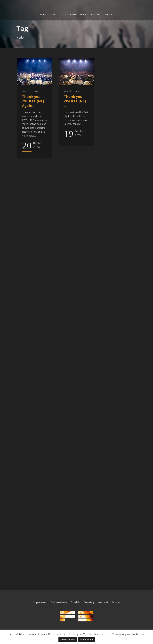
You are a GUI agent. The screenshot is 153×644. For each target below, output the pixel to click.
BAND (73, 15)
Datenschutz (59, 602)
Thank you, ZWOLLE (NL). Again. (33, 101)
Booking (89, 602)
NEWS (53, 15)
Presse (116, 602)
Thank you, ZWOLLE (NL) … (75, 101)
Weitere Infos (87, 639)
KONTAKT (96, 15)
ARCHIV (108, 15)
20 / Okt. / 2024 (30, 91)
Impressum (40, 602)
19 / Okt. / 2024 (72, 91)
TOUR (63, 15)
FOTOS (84, 15)
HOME (43, 15)
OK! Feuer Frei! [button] (68, 639)
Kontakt (103, 602)
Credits (76, 602)
